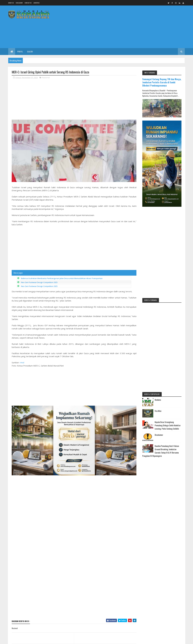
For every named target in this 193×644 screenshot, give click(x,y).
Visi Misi (158, 411)
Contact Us (28, 3)
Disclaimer (19, 3)
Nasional (46, 78)
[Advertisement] (135, 27)
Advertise (36, 3)
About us (11, 3)
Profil (20, 51)
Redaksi (158, 400)
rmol (22, 396)
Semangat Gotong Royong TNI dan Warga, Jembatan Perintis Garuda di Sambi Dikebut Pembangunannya (162, 82)
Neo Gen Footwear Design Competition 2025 (39, 315)
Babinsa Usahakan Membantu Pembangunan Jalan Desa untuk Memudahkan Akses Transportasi (62, 312)
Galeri (30, 51)
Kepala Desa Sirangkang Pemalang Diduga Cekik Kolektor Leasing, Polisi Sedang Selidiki (168, 425)
